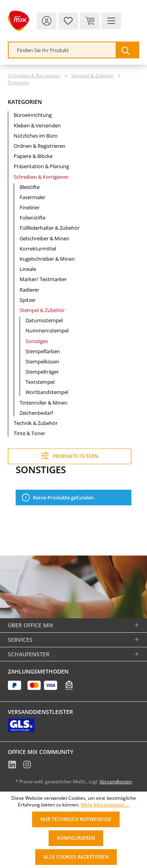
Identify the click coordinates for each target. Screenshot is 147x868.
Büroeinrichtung (33, 115)
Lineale (28, 269)
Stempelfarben (43, 351)
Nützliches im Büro (36, 136)
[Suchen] (127, 50)
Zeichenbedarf (36, 413)
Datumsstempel (44, 320)
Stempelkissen (42, 361)
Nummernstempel (47, 330)
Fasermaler (33, 197)
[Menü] (111, 21)
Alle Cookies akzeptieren (76, 857)
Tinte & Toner (29, 433)
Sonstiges (37, 341)
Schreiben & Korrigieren (41, 177)
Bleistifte (30, 187)
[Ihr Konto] (47, 21)
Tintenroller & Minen (44, 403)
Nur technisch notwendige (76, 819)
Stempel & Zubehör (42, 310)
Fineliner (30, 207)
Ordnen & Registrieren (40, 146)
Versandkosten (116, 782)
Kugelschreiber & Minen (47, 259)
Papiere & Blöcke (33, 156)
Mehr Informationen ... (105, 805)
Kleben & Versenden (37, 125)
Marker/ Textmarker (43, 279)
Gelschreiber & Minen (44, 238)
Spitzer (28, 300)
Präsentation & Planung (41, 166)
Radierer (29, 290)
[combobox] (62, 50)
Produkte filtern (70, 456)
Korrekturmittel (38, 249)
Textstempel (40, 382)
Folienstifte (33, 218)
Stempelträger (42, 372)
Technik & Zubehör (36, 423)
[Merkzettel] (68, 21)
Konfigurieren (76, 838)
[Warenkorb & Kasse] (90, 21)
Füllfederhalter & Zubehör (50, 228)
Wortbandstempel (47, 392)
